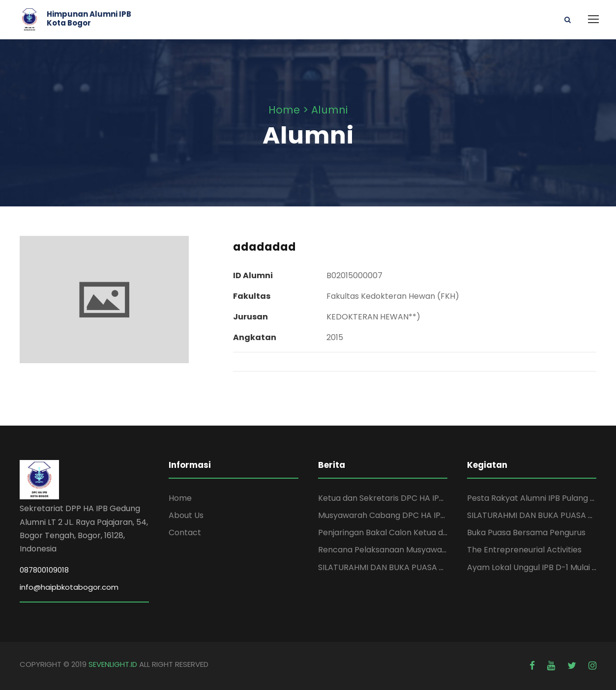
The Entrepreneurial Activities (524, 550)
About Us (186, 515)
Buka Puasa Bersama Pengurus (526, 532)
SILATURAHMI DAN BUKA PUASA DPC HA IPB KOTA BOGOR (427, 567)
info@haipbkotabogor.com (69, 587)
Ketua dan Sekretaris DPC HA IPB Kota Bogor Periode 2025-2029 (441, 498)
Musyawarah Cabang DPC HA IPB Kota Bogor (404, 515)
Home (180, 498)
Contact (185, 532)
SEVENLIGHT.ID (113, 664)
